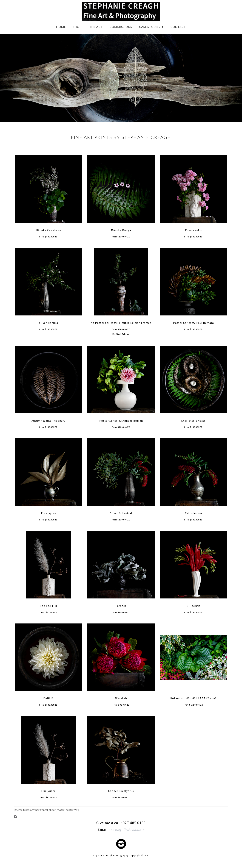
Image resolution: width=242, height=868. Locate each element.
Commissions (121, 27)
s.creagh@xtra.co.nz (127, 829)
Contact (178, 27)
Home (61, 27)
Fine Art (96, 27)
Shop (77, 27)
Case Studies (150, 27)
